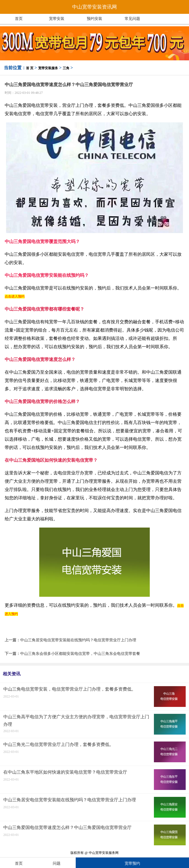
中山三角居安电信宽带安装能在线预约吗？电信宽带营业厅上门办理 (78, 640)
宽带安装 (57, 19)
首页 (19, 19)
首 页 (30, 68)
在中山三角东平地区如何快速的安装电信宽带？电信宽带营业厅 (65, 772)
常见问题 (132, 19)
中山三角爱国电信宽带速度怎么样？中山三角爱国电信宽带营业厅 (67, 827)
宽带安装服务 (48, 68)
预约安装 (95, 19)
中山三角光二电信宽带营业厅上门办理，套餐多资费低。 (59, 744)
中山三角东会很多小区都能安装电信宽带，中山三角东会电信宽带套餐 (80, 654)
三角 (66, 68)
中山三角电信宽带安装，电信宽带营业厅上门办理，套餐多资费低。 (70, 689)
